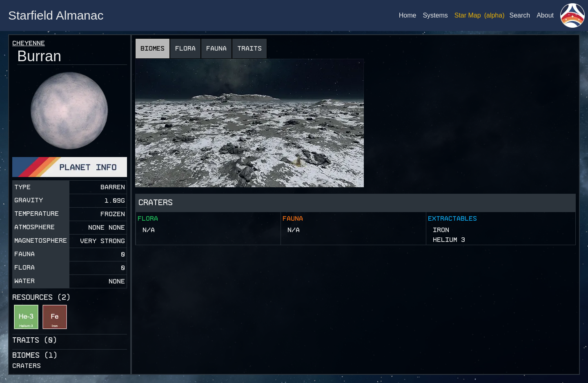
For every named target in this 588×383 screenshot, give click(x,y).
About (545, 15)
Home (408, 15)
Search (520, 15)
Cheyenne (29, 43)
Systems (435, 15)
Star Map (468, 15)
